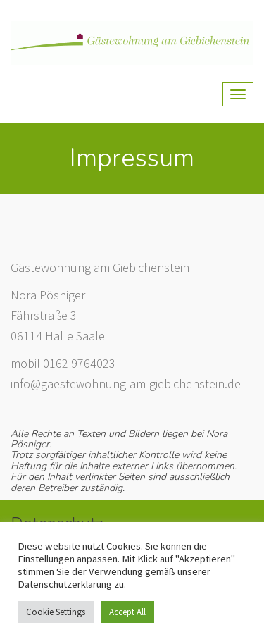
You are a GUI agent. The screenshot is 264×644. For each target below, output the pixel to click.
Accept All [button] (127, 612)
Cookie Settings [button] (56, 612)
